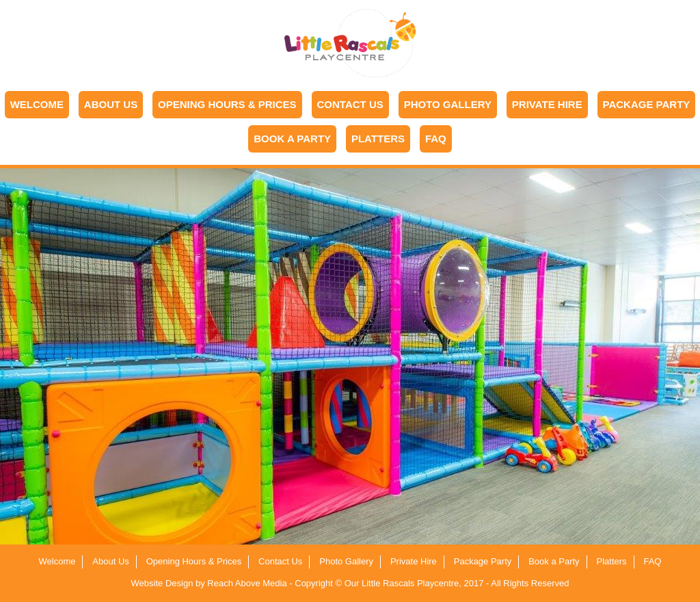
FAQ (436, 139)
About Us (111, 104)
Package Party (647, 104)
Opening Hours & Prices (227, 104)
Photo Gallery (448, 104)
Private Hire (547, 104)
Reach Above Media (247, 583)
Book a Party (292, 139)
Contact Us (350, 104)
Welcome (37, 104)
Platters (378, 139)
